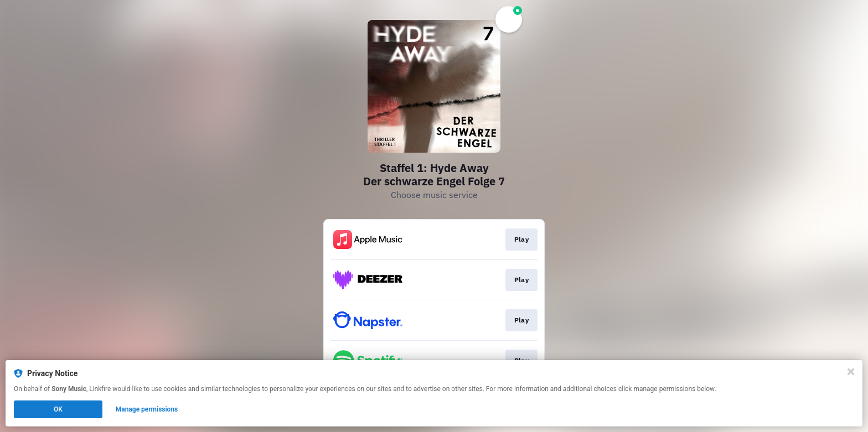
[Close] (851, 372)
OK (58, 409)
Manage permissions (147, 409)
